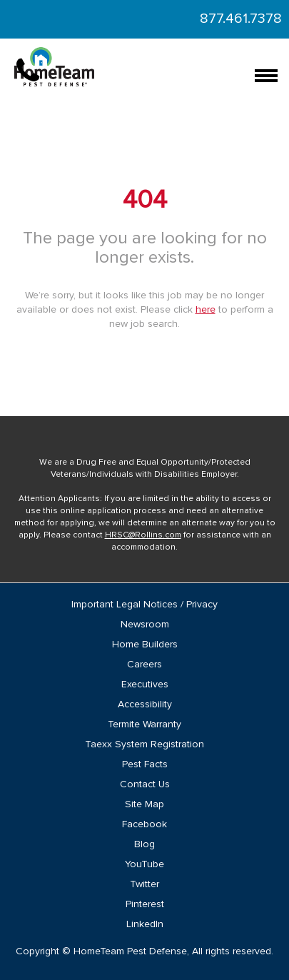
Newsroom (145, 625)
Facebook (144, 824)
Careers (144, 665)
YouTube (144, 864)
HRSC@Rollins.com (143, 535)
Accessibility (145, 704)
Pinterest (145, 904)
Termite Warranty (144, 724)
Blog (144, 844)
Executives (145, 685)
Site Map (144, 804)
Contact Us (145, 784)
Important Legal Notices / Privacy (144, 605)
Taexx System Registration (144, 744)
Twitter (144, 884)
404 (145, 201)
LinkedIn (145, 924)
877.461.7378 (241, 19)
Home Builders (145, 645)
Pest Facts (145, 764)
